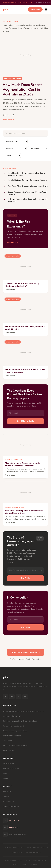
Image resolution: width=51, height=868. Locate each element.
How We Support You (11, 768)
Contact (6, 797)
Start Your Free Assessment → (26, 652)
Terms (24, 864)
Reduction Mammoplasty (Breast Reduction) (20, 721)
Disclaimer (34, 864)
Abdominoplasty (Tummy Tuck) (15, 731)
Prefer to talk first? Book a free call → (26, 659)
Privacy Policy (8, 801)
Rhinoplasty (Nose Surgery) (13, 726)
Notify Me (26, 578)
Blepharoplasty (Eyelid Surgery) (15, 745)
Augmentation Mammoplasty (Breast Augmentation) (23, 711)
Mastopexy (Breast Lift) (12, 716)
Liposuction (7, 740)
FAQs (5, 773)
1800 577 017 (14, 820)
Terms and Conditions (11, 806)
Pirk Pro (6, 778)
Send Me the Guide (26, 421)
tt (18, 697)
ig (12, 697)
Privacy (16, 864)
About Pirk (7, 792)
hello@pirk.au (15, 827)
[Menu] (46, 9)
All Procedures (8, 750)
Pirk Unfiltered (8, 764)
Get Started (35, 9)
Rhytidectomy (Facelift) (12, 736)
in (25, 697)
